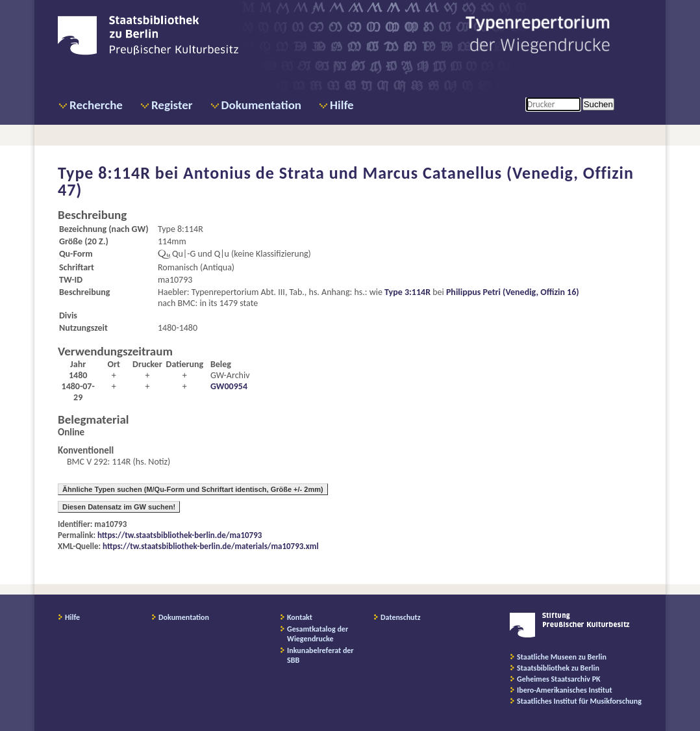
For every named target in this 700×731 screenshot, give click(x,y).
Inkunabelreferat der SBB (320, 655)
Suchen (598, 104)
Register (172, 105)
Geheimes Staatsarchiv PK (559, 679)
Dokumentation (261, 105)
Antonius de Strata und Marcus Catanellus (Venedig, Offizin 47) (346, 181)
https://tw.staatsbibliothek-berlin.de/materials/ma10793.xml (211, 546)
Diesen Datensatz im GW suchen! (119, 507)
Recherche (96, 105)
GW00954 (229, 386)
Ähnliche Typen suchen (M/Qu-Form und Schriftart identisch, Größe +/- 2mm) (193, 489)
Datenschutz (401, 617)
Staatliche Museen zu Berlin (562, 657)
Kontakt (300, 617)
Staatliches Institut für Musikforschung (579, 701)
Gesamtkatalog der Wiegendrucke (318, 634)
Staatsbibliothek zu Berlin (558, 668)
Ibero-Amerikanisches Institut (565, 690)
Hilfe (342, 105)
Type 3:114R (407, 292)
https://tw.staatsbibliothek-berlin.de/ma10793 (180, 535)
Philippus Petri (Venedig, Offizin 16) (513, 292)
